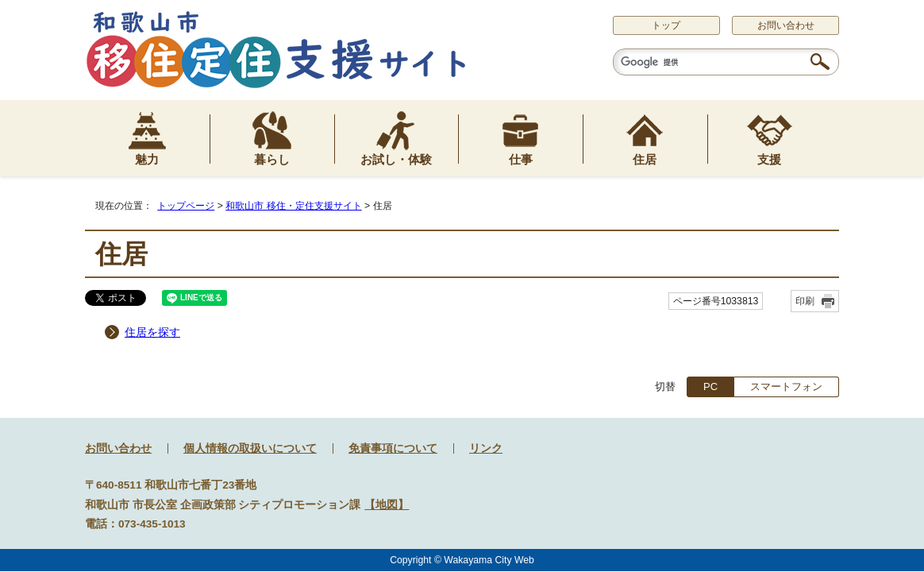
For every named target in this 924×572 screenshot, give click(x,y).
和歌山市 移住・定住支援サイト (293, 206)
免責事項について (393, 448)
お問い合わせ (786, 25)
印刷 (805, 301)
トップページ (186, 206)
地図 (387, 505)
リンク (486, 448)
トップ (666, 25)
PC (710, 386)
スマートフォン (786, 386)
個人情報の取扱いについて (250, 448)
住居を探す (152, 332)
